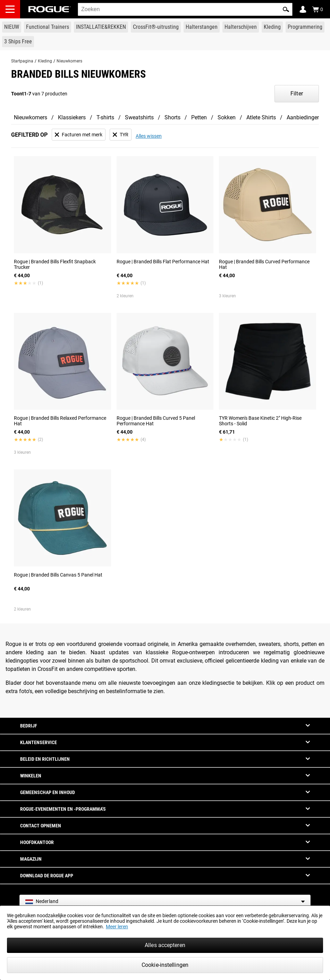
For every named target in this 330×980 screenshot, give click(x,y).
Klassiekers (72, 117)
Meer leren (117, 927)
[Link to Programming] (305, 27)
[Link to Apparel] (272, 27)
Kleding (45, 61)
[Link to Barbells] (202, 27)
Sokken (227, 117)
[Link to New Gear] (12, 27)
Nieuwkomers (69, 61)
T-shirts (105, 117)
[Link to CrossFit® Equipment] (156, 27)
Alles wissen (149, 136)
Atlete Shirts (261, 117)
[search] (185, 9)
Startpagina (22, 61)
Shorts (172, 117)
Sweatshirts (139, 117)
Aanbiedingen (303, 117)
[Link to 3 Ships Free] (18, 42)
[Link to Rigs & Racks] (101, 27)
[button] (286, 9)
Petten (199, 117)
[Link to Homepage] (50, 9)
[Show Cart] (318, 9)
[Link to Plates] (241, 27)
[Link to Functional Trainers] (48, 27)
